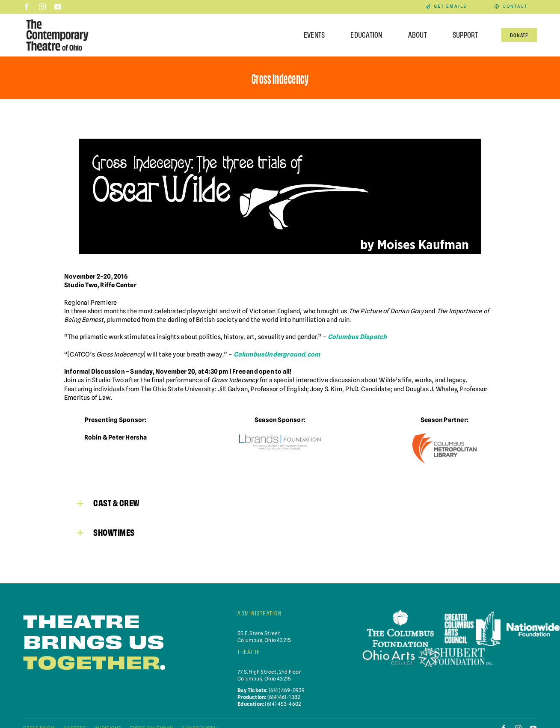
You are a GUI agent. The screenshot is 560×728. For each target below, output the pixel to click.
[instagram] (42, 7)
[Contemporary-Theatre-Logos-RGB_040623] (60, 19)
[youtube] (58, 7)
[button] (280, 503)
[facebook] (27, 7)
